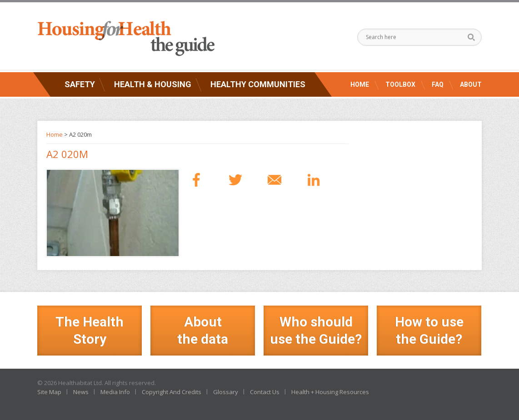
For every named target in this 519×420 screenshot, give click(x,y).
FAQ (438, 84)
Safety (80, 84)
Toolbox (400, 84)
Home (360, 84)
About (471, 84)
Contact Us (265, 392)
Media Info (115, 392)
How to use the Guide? (429, 330)
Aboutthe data (203, 330)
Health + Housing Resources (330, 392)
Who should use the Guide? (316, 330)
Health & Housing (153, 84)
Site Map (49, 392)
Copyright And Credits (172, 392)
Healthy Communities (258, 84)
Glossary (226, 392)
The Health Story (90, 330)
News (81, 392)
